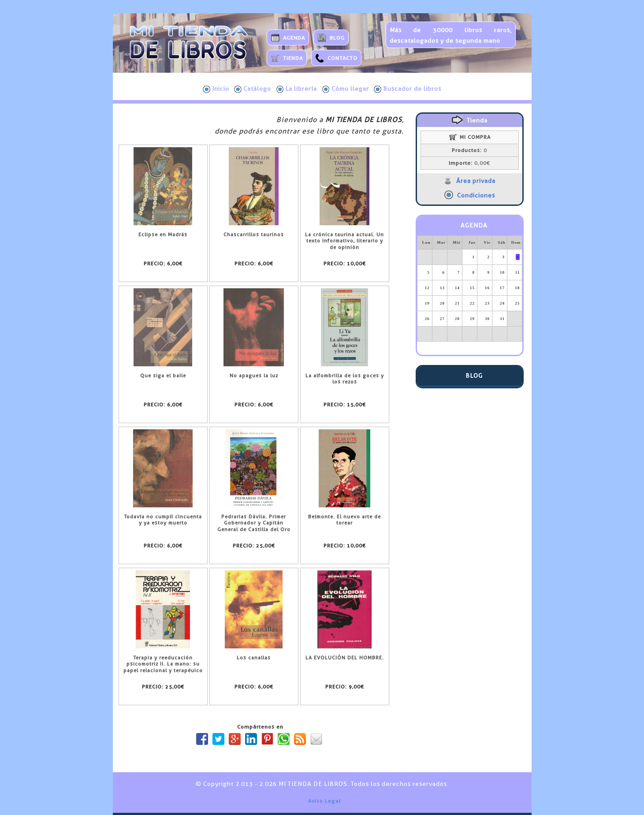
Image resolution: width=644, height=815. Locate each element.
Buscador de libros (408, 89)
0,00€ (469, 163)
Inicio (216, 89)
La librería (297, 89)
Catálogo (253, 89)
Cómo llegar (346, 89)
